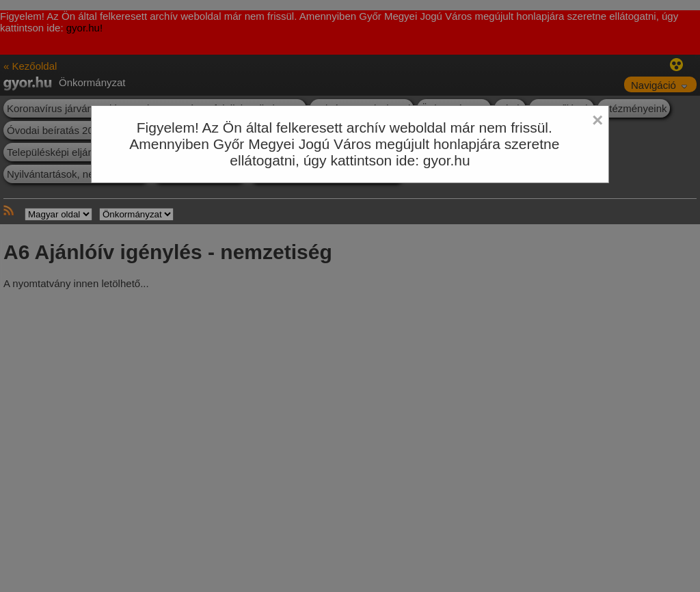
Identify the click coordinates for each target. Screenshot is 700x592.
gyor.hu (447, 160)
